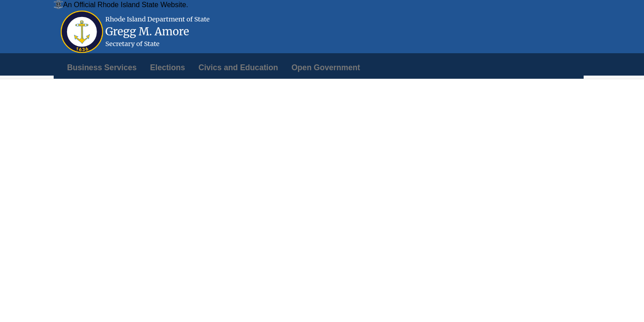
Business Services (102, 68)
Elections (168, 68)
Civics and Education (238, 68)
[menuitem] (102, 68)
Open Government (326, 68)
